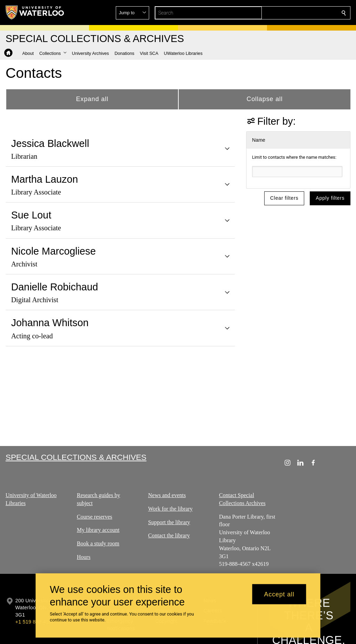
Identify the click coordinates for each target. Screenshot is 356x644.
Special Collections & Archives (76, 457)
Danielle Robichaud (55, 287)
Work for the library (170, 509)
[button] (293, 13)
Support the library (169, 522)
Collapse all (265, 99)
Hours (84, 557)
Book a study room (98, 543)
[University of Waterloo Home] (35, 13)
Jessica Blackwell (50, 143)
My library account (98, 530)
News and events (167, 495)
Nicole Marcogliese (54, 251)
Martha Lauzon (44, 179)
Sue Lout (31, 215)
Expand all (92, 99)
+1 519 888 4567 (35, 622)
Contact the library (169, 535)
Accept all (279, 594)
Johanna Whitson (50, 323)
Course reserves (95, 516)
